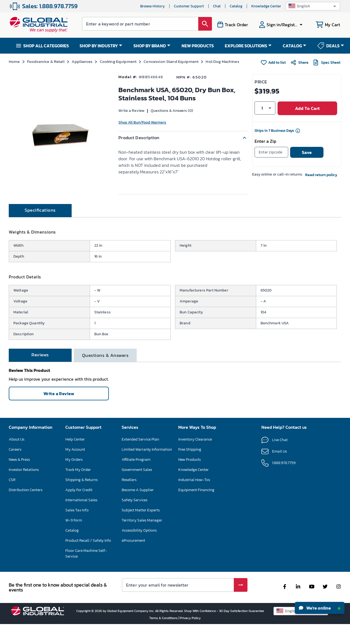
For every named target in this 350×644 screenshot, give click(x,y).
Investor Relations (24, 489)
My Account (75, 469)
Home (14, 61)
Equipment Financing (196, 510)
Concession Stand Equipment (171, 61)
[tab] (40, 230)
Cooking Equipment (118, 61)
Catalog (236, 6)
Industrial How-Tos (194, 499)
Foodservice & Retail (46, 61)
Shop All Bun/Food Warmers (142, 122)
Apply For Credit (79, 510)
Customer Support (189, 6)
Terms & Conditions (164, 638)
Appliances (82, 61)
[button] (313, 6)
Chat (217, 6)
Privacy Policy (190, 638)
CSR (12, 499)
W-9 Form (74, 540)
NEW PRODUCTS (198, 46)
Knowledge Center (266, 6)
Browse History (153, 6)
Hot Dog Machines (222, 61)
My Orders (74, 479)
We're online (320, 608)
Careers (15, 469)
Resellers (129, 499)
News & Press (19, 479)
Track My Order (78, 489)
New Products (189, 479)
